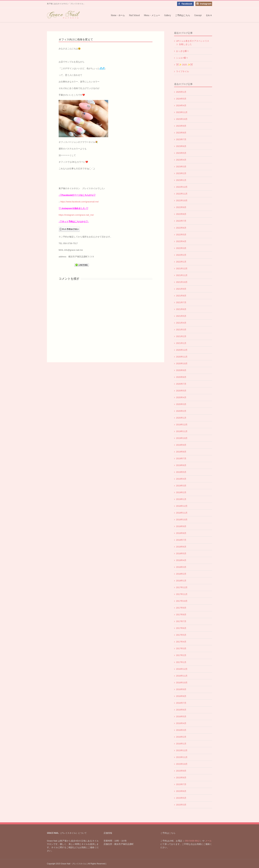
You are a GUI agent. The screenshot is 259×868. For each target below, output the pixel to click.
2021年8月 (181, 296)
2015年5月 (181, 798)
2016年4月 (181, 723)
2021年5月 (181, 316)
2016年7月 (181, 703)
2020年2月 (181, 411)
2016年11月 (182, 676)
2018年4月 (181, 560)
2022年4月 (181, 241)
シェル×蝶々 (182, 58)
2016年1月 (181, 744)
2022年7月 (181, 221)
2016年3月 (181, 730)
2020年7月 (181, 384)
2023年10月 (182, 119)
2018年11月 (182, 513)
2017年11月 (182, 594)
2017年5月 (181, 635)
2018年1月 (181, 581)
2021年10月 (182, 282)
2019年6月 (181, 465)
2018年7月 (181, 540)
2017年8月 (181, 615)
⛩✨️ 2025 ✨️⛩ (185, 65)
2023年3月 (181, 167)
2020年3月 (181, 404)
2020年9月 (181, 370)
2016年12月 (182, 669)
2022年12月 (182, 187)
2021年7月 (181, 302)
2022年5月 (181, 235)
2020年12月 (182, 350)
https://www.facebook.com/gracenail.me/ (80, 202)
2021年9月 (181, 289)
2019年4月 (181, 479)
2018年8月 (181, 533)
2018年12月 (182, 506)
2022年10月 (182, 200)
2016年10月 (182, 683)
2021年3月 (181, 330)
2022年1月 (181, 262)
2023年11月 (182, 112)
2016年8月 (181, 696)
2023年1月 (181, 180)
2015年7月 (181, 784)
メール (208, 841)
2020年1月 (181, 418)
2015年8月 (181, 778)
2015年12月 (182, 750)
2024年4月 (181, 106)
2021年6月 (181, 309)
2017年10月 (182, 601)
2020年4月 (181, 397)
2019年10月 (182, 438)
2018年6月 (181, 547)
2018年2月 (181, 574)
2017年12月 (182, 587)
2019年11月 (182, 431)
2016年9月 (181, 689)
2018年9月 (181, 526)
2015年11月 (182, 757)
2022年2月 (181, 255)
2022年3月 (181, 248)
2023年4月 (181, 160)
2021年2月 (181, 336)
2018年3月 (181, 567)
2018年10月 (182, 520)
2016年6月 (181, 710)
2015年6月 (181, 791)
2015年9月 (181, 771)
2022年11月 (182, 194)
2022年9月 (181, 207)
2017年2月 (181, 655)
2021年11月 (182, 275)
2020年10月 (182, 364)
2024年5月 (181, 99)
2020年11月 (182, 357)
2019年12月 (182, 425)
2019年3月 (181, 486)
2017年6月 (181, 628)
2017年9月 (181, 608)
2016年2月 (181, 737)
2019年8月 (181, 452)
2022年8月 (181, 214)
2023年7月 (181, 139)
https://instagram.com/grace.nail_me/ (76, 215)
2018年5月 (181, 553)
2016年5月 (181, 716)
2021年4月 (181, 323)
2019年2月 (181, 492)
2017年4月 (181, 642)
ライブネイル (183, 71)
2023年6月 (181, 146)
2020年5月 (181, 391)
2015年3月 (181, 805)
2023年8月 (181, 133)
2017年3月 (181, 648)
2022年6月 (181, 228)
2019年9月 (181, 445)
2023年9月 (181, 126)
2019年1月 (181, 499)
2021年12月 (182, 269)
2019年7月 (181, 458)
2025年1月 (181, 92)
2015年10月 (182, 764)
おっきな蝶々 (183, 51)
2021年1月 (181, 343)
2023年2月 (181, 173)
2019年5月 (181, 472)
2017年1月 (181, 662)
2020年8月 (181, 377)
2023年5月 (181, 153)
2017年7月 (181, 621)
